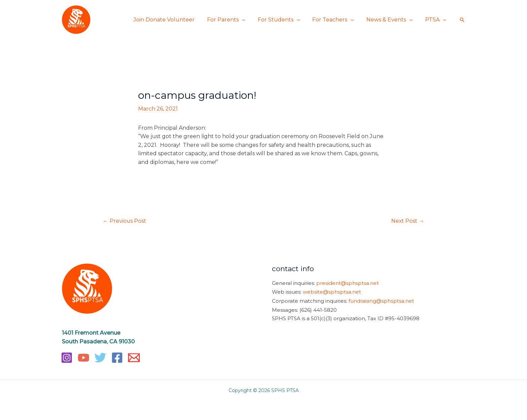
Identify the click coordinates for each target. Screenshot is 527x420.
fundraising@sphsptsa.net (381, 300)
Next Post (408, 221)
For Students (281, 20)
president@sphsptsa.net (348, 283)
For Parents (230, 20)
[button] (462, 20)
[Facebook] (117, 358)
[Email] (134, 358)
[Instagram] (67, 358)
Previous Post (125, 221)
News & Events (389, 20)
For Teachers (334, 20)
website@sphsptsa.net (332, 292)
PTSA (433, 20)
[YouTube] (84, 358)
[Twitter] (100, 358)
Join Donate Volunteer (173, 20)
